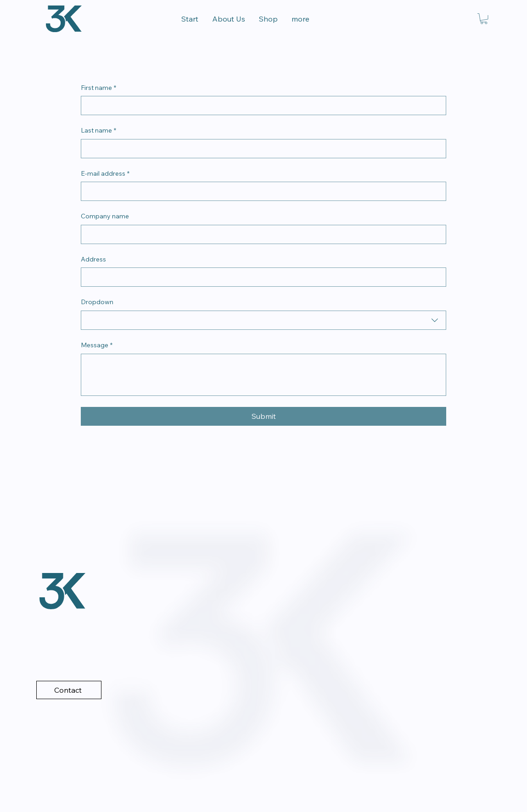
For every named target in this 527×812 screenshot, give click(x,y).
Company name (105, 216)
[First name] (261, 106)
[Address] (261, 277)
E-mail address (105, 174)
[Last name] (261, 149)
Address (93, 259)
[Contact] (69, 690)
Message (97, 345)
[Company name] (261, 234)
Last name (98, 131)
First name (98, 88)
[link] (484, 19)
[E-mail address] (261, 191)
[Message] (263, 375)
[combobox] (263, 320)
